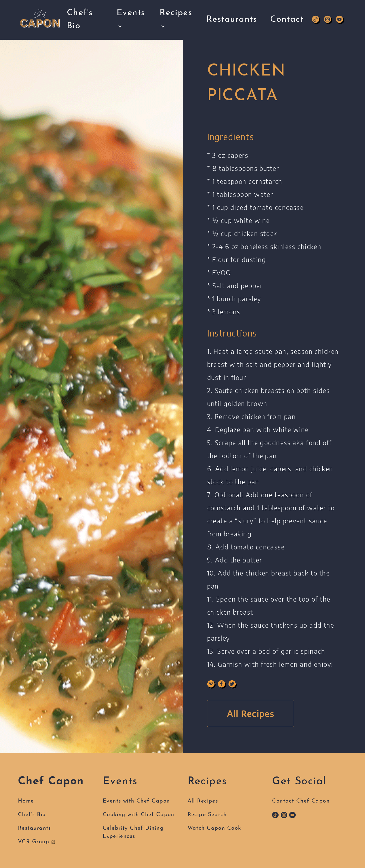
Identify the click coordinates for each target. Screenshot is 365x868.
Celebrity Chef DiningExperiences (133, 832)
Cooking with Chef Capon (139, 815)
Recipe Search (207, 815)
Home (26, 801)
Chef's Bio (80, 18)
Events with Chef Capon (136, 801)
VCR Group (37, 842)
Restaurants (232, 14)
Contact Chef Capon (301, 801)
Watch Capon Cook (214, 828)
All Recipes (251, 713)
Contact (287, 14)
